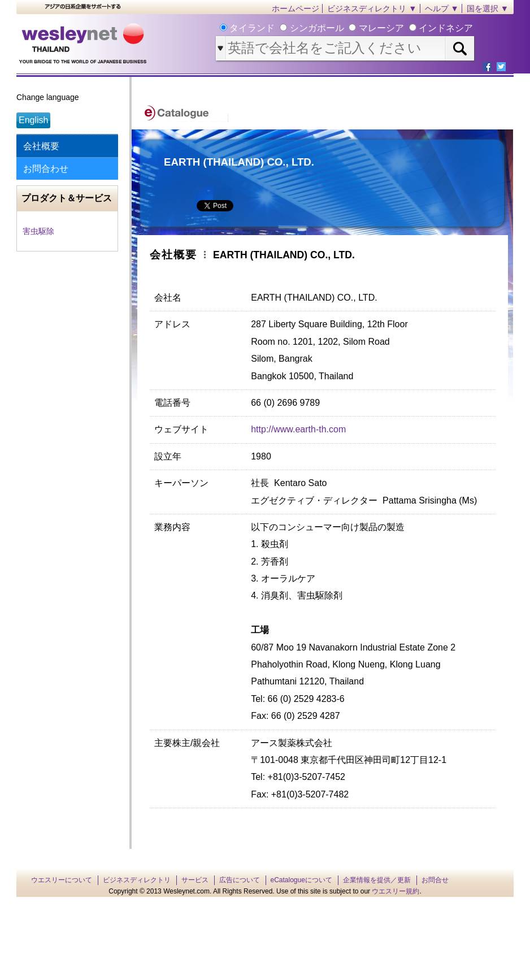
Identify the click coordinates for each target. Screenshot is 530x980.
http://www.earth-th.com (298, 429)
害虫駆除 (38, 231)
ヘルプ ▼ (442, 8)
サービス (195, 880)
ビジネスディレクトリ (137, 880)
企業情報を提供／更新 (377, 880)
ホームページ (296, 8)
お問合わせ (46, 169)
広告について (240, 880)
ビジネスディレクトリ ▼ (372, 8)
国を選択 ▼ (488, 8)
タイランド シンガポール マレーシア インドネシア (350, 28)
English (33, 120)
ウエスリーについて (62, 880)
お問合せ (435, 880)
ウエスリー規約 (396, 891)
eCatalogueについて (301, 880)
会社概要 (41, 146)
